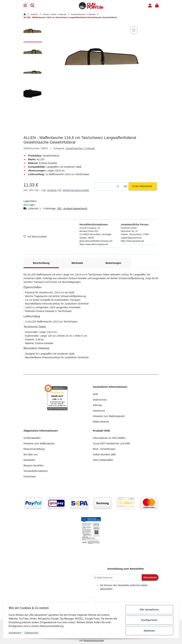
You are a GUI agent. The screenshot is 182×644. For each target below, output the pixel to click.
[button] (150, 6)
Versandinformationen (36, 471)
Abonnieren (150, 577)
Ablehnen (149, 631)
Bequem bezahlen (34, 465)
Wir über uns (30, 454)
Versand (52, 190)
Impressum (99, 411)
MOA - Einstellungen (104, 449)
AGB (95, 394)
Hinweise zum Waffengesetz (39, 443)
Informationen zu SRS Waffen (109, 438)
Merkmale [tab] (77, 263)
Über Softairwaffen (103, 460)
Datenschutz (100, 400)
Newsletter (29, 460)
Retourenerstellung (34, 449)
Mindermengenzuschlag (76, 190)
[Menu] (25, 6)
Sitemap (97, 405)
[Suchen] (32, 6)
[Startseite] (25, 14)
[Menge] (109, 186)
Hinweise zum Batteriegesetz (109, 416)
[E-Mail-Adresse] (117, 578)
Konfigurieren (149, 620)
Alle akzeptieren (149, 610)
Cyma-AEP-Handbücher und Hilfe (111, 443)
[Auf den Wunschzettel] (134, 30)
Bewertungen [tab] (113, 263)
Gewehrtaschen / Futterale (80, 148)
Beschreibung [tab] (41, 263)
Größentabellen (32, 438)
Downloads (30, 476)
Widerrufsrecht (101, 422)
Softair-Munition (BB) (104, 454)
